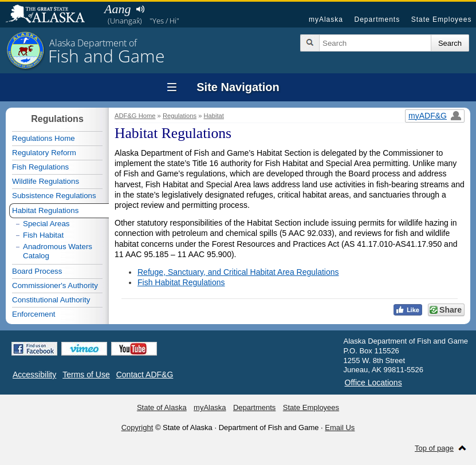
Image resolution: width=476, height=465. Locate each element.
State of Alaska (51, 15)
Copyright (137, 427)
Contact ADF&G (145, 375)
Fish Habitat (43, 235)
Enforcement (34, 314)
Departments (377, 19)
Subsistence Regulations (54, 196)
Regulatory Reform (44, 153)
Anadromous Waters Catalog (58, 251)
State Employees (442, 19)
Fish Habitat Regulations (181, 282)
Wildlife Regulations (46, 181)
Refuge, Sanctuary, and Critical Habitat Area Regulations (238, 272)
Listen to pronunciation (140, 9)
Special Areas (46, 224)
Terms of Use (86, 375)
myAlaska (326, 19)
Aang (117, 9)
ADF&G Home (135, 116)
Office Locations (373, 383)
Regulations (180, 116)
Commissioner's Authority (55, 285)
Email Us (340, 427)
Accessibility (34, 375)
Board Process (37, 271)
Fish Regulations (40, 167)
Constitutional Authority (51, 300)
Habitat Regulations (45, 210)
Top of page (434, 448)
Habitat (214, 116)
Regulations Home (44, 138)
